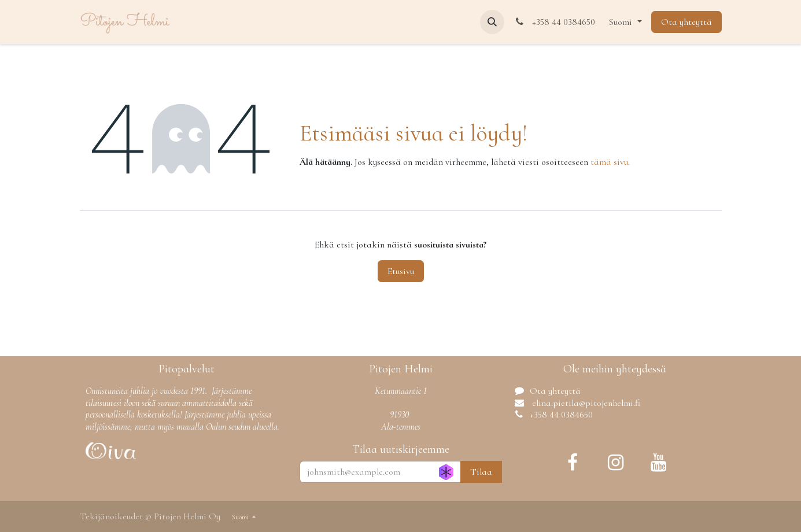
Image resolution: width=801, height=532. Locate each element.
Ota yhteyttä (686, 22)
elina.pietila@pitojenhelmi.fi (585, 403)
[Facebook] (573, 463)
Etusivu (401, 271)
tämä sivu (609, 162)
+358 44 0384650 (555, 22)
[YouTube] (659, 463)
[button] (492, 22)
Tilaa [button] (481, 472)
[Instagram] (616, 463)
